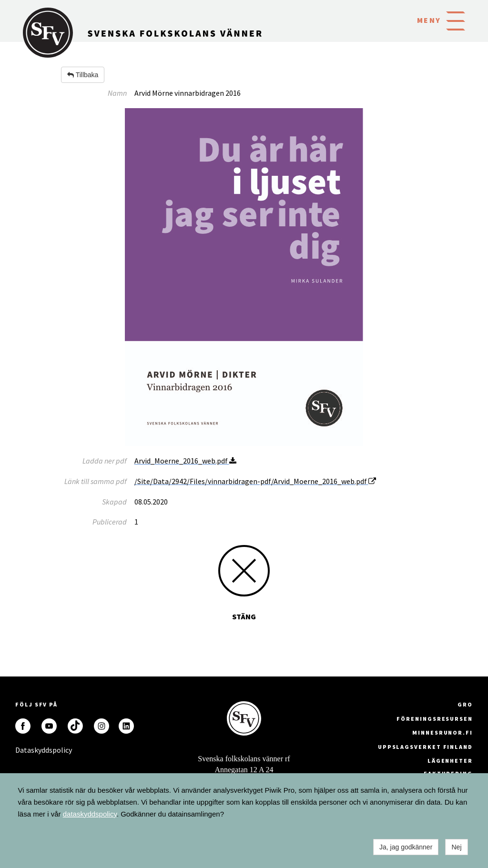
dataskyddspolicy (90, 814)
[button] (456, 20)
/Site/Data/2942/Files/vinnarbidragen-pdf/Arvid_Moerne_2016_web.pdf (255, 481)
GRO (465, 704)
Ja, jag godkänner (406, 847)
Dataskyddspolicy (23, 750)
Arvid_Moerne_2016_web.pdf (185, 461)
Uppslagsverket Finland (425, 747)
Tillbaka (83, 75)
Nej (456, 847)
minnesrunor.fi (442, 732)
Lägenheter (450, 761)
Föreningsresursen (435, 719)
